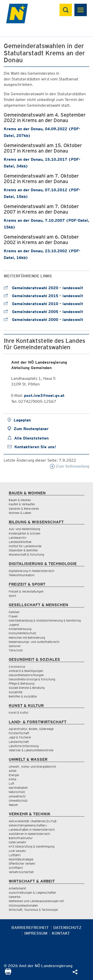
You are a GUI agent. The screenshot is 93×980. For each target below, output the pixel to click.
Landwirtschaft (19, 742)
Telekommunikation (22, 575)
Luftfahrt (15, 855)
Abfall (13, 771)
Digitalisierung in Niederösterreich (31, 571)
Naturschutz (17, 792)
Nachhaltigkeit (18, 788)
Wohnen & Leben (20, 513)
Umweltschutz (18, 801)
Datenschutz (67, 928)
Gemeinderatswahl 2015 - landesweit (43, 296)
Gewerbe (15, 897)
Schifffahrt (16, 868)
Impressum (36, 933)
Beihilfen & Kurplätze (23, 696)
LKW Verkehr (17, 851)
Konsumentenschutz (22, 633)
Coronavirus (17, 667)
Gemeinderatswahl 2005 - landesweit (43, 312)
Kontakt (61, 933)
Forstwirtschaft (19, 733)
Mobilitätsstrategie (21, 859)
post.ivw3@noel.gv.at (44, 395)
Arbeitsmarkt (17, 888)
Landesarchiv (18, 538)
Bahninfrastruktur (21, 838)
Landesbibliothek (20, 542)
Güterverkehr (17, 842)
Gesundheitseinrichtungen (26, 675)
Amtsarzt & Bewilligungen (26, 671)
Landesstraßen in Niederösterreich (32, 830)
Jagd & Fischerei (20, 737)
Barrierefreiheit (30, 928)
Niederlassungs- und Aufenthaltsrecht (34, 642)
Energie (14, 775)
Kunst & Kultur (19, 712)
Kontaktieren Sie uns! (35, 447)
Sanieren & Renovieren (24, 509)
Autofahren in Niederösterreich (29, 834)
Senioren (15, 646)
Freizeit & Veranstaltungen (26, 591)
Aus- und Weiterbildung (24, 529)
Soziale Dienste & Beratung (27, 688)
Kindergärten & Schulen (25, 533)
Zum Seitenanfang (70, 466)
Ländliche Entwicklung (24, 746)
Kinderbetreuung (20, 629)
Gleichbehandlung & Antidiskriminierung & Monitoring (45, 620)
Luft (11, 783)
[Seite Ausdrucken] (8, 973)
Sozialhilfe (15, 692)
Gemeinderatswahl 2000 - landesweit (43, 320)
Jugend (14, 625)
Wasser (13, 805)
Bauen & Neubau (20, 500)
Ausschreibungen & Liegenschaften (32, 893)
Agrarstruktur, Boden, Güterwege (31, 729)
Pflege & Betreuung (22, 683)
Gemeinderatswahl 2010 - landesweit (43, 304)
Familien (14, 612)
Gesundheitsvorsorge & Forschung (32, 679)
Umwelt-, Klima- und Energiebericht (32, 767)
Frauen (13, 616)
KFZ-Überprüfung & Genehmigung (32, 846)
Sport (12, 596)
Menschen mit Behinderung (27, 638)
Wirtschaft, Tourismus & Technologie (33, 910)
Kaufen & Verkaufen (22, 504)
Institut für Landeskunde (25, 546)
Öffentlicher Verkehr (22, 864)
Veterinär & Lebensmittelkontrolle (31, 750)
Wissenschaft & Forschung (26, 554)
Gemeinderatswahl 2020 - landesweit (43, 288)
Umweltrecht (17, 796)
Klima (12, 779)
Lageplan (22, 420)
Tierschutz (16, 650)
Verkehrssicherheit (21, 872)
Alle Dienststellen (31, 438)
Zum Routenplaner (31, 429)
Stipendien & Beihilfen (23, 550)
